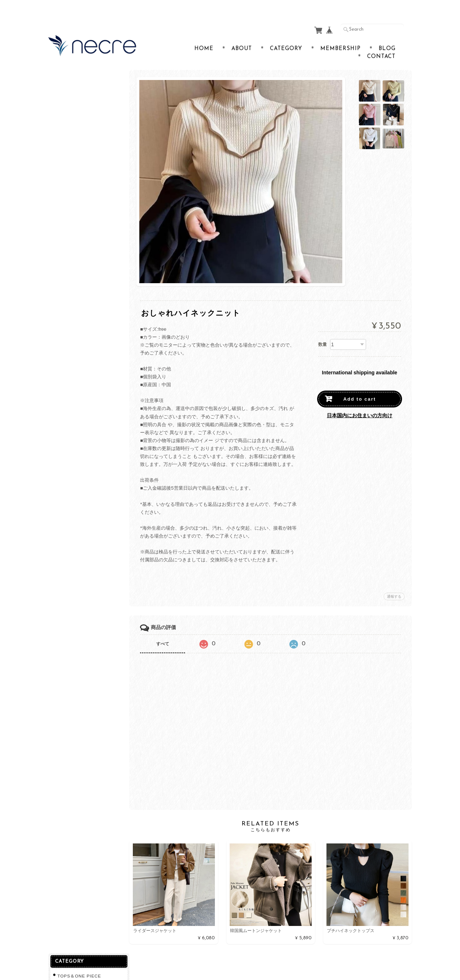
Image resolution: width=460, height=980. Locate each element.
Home (204, 35)
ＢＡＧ (64, 121)
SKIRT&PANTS (74, 107)
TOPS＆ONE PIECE (79, 78)
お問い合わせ (72, 190)
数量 (323, 330)
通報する (394, 582)
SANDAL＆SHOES (77, 93)
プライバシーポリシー (81, 204)
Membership (341, 35)
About (242, 35)
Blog (387, 35)
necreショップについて (82, 176)
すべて (164, 630)
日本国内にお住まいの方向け (360, 401)
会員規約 (404, 963)
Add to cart (360, 385)
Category (286, 35)
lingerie (66, 136)
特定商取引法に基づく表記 (85, 219)
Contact (381, 43)
